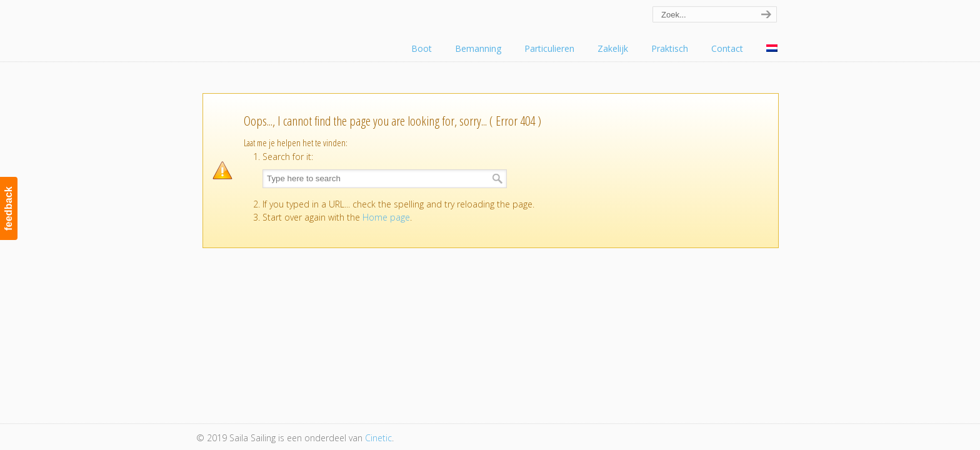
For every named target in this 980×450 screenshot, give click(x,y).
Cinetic (378, 438)
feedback (8, 208)
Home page (386, 217)
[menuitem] (772, 49)
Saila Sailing (265, 27)
